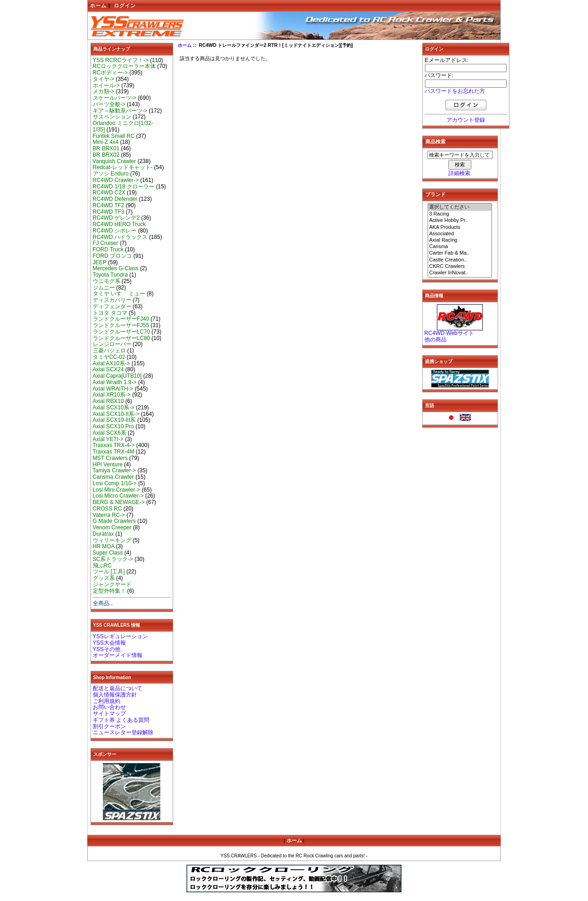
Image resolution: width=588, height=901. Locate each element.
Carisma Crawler (113, 477)
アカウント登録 (466, 120)
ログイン (125, 6)
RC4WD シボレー (115, 231)
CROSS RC (107, 509)
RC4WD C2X (109, 193)
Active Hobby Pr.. (460, 221)
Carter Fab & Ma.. (460, 253)
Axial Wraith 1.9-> (115, 382)
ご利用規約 (107, 701)
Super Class (108, 553)
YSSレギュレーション (120, 636)
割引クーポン (109, 726)
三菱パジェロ (109, 351)
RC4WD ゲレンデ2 (116, 218)
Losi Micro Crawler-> (118, 496)
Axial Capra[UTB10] (117, 376)
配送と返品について (118, 688)
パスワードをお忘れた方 (455, 91)
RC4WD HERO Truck (119, 224)
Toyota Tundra (110, 275)
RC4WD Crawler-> (116, 180)
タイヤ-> (104, 79)
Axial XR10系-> (112, 395)
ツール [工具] (109, 572)
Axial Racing (460, 240)
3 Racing (460, 214)
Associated (460, 234)
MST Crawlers (110, 458)
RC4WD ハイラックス (120, 237)
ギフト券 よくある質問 (121, 720)
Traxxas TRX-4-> (114, 445)
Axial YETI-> (108, 439)
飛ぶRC (102, 566)
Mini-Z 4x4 (106, 142)
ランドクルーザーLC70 (122, 332)
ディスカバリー (112, 300)
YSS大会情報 (109, 643)
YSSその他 (107, 649)
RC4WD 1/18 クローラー (124, 187)
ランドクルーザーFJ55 (121, 325)
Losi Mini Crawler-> (117, 490)
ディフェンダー (112, 306)
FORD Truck (108, 249)
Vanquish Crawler (115, 161)
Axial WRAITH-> (113, 389)
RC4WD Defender (115, 199)
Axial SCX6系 (110, 433)
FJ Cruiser (106, 243)
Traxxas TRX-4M (114, 452)
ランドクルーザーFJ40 (121, 319)
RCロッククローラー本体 (124, 66)
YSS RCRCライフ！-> (121, 60)
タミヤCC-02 (109, 357)
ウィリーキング (112, 540)
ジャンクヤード (112, 584)
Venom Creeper (112, 527)
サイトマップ (109, 714)
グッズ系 (104, 578)
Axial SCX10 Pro (113, 426)
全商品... (103, 603)
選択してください (460, 207)
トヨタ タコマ (110, 313)
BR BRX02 (106, 155)
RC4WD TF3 (109, 212)
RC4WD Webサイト (449, 333)
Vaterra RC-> (109, 515)
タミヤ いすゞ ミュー (119, 294)
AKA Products (460, 227)
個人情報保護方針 (115, 695)
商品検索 (435, 142)
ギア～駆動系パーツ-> (120, 111)
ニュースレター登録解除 (123, 732)
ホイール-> (106, 85)
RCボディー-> (110, 73)
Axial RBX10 (108, 401)
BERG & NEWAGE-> (119, 502)
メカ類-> (104, 91)
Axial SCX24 (108, 369)
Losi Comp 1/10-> (115, 483)
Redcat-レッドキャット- (123, 167)
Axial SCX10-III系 (114, 420)
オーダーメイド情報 (118, 655)
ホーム (98, 6)
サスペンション (112, 117)
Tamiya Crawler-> (114, 470)
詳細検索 (459, 173)
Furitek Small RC (114, 136)
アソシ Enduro (111, 174)
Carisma (460, 247)
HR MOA (104, 546)
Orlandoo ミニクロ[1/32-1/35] (123, 126)
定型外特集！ (109, 591)
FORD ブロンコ (113, 256)
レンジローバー (112, 344)
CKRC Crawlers (460, 266)
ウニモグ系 (107, 281)
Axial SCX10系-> (114, 408)
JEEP (100, 262)
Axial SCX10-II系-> (116, 414)
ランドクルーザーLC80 (122, 338)
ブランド (435, 194)
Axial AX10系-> (112, 363)
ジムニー (104, 288)
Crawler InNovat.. (460, 273)
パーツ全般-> (109, 104)
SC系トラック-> (113, 559)
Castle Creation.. (460, 260)
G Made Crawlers (114, 521)
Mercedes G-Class (116, 268)
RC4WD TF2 (109, 205)
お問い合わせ (109, 707)
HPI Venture (108, 465)
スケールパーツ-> (115, 98)
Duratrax (103, 534)
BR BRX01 (106, 148)
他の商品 (435, 340)
